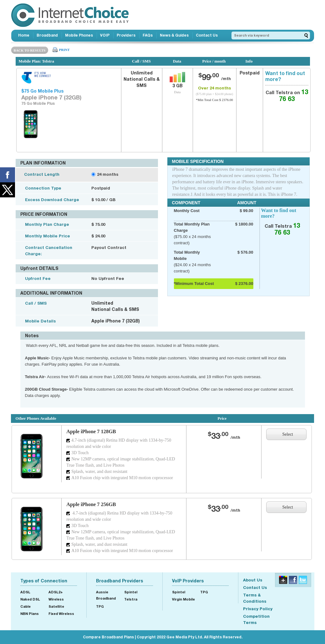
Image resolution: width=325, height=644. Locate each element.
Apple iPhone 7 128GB (91, 431)
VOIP (105, 35)
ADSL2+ (56, 592)
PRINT (64, 50)
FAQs (148, 35)
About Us (253, 580)
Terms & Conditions (255, 598)
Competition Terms (256, 619)
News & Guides (174, 35)
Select (288, 434)
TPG (100, 606)
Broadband (47, 35)
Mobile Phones (79, 35)
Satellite (56, 606)
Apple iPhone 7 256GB (91, 504)
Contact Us (207, 35)
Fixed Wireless (61, 614)
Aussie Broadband (106, 595)
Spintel (131, 592)
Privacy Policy (258, 609)
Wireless (56, 599)
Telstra (131, 599)
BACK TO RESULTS (30, 50)
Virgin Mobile (183, 599)
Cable (25, 606)
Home (24, 35)
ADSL (25, 592)
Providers (126, 35)
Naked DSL (30, 599)
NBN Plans (30, 614)
